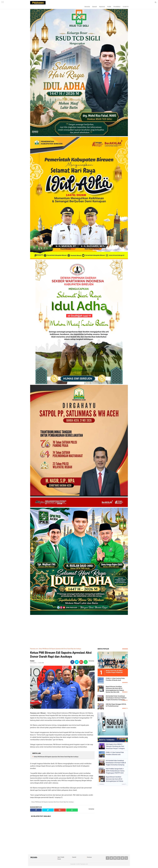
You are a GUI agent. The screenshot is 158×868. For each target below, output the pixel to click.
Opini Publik (61, 857)
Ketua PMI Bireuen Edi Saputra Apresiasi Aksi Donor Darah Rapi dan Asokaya (60, 649)
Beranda (87, 7)
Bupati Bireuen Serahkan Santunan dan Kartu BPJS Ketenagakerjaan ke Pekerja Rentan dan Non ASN (115, 689)
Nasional (102, 7)
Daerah (95, 7)
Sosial (59, 859)
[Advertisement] (79, 632)
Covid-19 (126, 7)
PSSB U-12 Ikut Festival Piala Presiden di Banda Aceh (115, 679)
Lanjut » (124, 784)
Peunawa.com (34, 649)
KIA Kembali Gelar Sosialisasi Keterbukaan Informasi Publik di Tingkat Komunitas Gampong (116, 698)
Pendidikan (117, 7)
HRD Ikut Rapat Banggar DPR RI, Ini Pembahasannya (116, 705)
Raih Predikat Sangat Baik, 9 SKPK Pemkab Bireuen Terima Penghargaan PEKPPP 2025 (115, 771)
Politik (109, 7)
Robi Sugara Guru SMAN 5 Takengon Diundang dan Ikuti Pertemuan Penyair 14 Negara (115, 746)
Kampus (89, 857)
